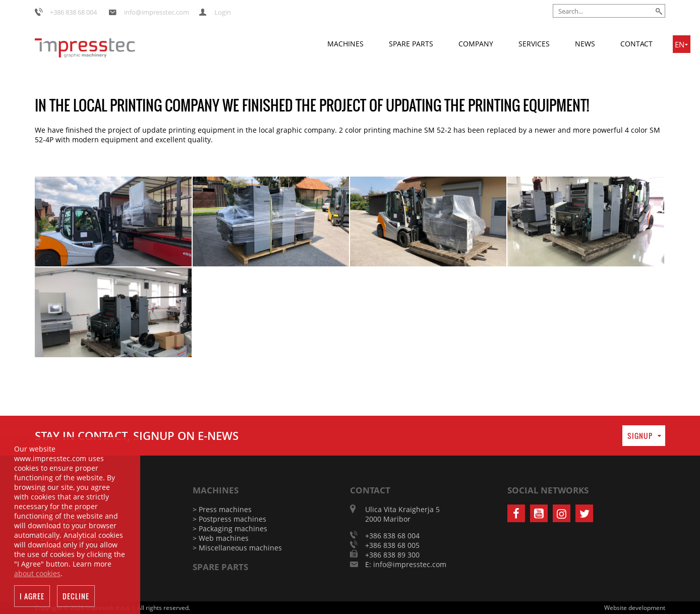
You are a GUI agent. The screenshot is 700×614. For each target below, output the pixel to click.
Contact (636, 44)
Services (534, 44)
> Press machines (222, 509)
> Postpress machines (229, 519)
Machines (345, 44)
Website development (635, 608)
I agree (32, 598)
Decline (76, 598)
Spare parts (411, 44)
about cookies (37, 575)
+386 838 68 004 (73, 12)
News (585, 44)
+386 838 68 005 (392, 545)
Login (223, 12)
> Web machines (221, 538)
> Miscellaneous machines (237, 548)
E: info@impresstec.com (406, 564)
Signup (640, 436)
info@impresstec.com (157, 12)
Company (476, 44)
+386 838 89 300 (392, 555)
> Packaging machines (230, 528)
